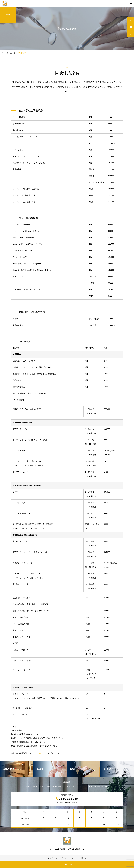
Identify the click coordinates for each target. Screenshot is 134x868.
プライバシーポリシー (69, 858)
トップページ (53, 858)
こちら (38, 753)
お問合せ (83, 858)
